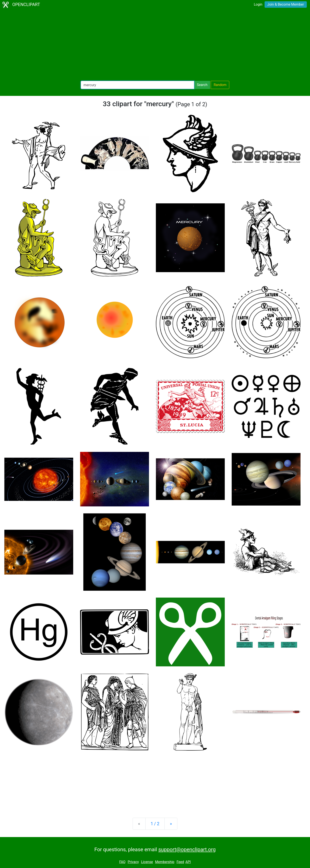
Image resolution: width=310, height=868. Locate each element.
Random (220, 85)
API (188, 862)
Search (202, 85)
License (147, 862)
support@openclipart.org (187, 850)
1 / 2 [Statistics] (155, 824)
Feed (180, 862)
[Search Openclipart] (137, 85)
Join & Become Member (286, 4)
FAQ (122, 862)
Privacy (133, 862)
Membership (165, 862)
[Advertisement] (155, 45)
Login (258, 4)
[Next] (171, 824)
